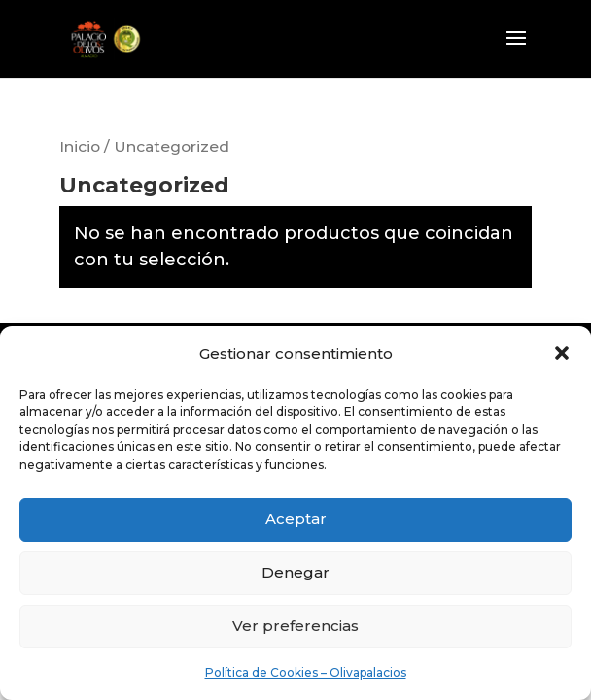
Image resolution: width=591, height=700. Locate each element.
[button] (562, 353)
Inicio (80, 146)
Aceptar (296, 519)
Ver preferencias (295, 626)
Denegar (295, 572)
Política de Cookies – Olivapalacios (306, 672)
